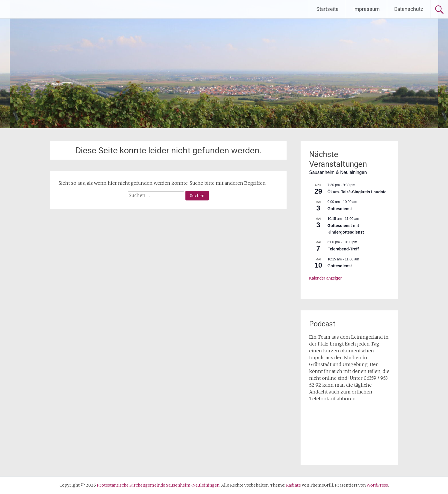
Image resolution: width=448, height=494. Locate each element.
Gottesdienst (340, 209)
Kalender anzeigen (326, 278)
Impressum (366, 9)
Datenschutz (409, 9)
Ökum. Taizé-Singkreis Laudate (357, 192)
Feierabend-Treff (343, 249)
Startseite (327, 9)
